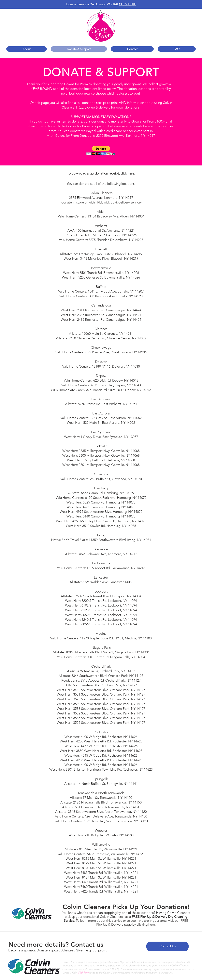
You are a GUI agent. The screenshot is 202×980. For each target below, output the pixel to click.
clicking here (146, 924)
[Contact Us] (167, 946)
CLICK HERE (127, 4)
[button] (101, 151)
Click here (83, 973)
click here (127, 173)
